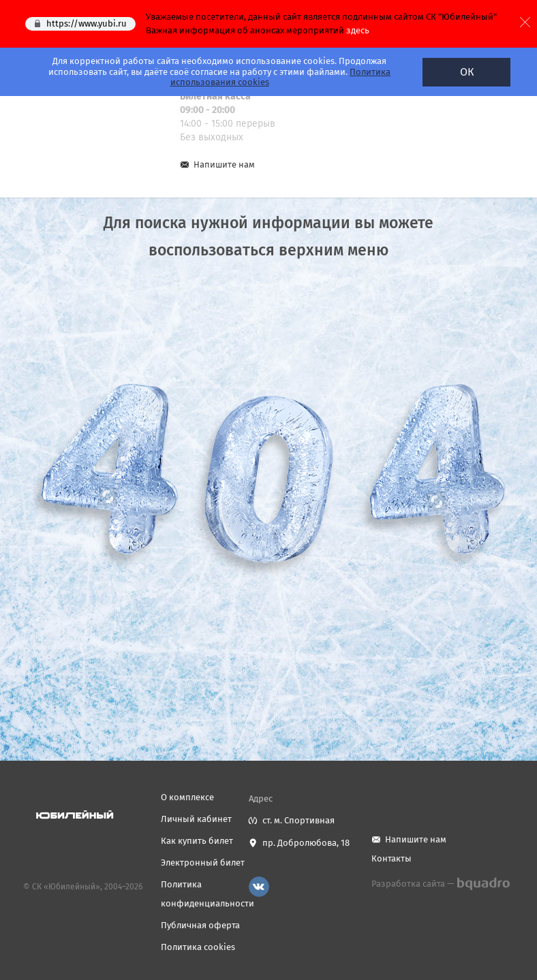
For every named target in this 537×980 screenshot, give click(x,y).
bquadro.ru (483, 884)
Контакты (392, 858)
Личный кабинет (196, 819)
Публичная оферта (200, 925)
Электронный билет (203, 863)
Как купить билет (197, 841)
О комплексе (187, 797)
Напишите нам (224, 164)
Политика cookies (198, 947)
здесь (358, 30)
